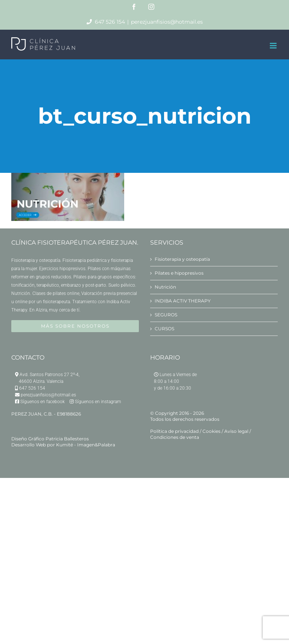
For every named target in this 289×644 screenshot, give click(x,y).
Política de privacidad (174, 431)
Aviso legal (236, 431)
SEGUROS (166, 315)
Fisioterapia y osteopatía (182, 259)
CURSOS (164, 329)
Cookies (211, 431)
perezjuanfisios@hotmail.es (167, 22)
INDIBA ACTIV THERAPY (183, 301)
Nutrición (165, 287)
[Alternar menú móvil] (274, 46)
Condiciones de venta (175, 437)
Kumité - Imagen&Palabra (86, 445)
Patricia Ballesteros (67, 439)
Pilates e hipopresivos (179, 273)
